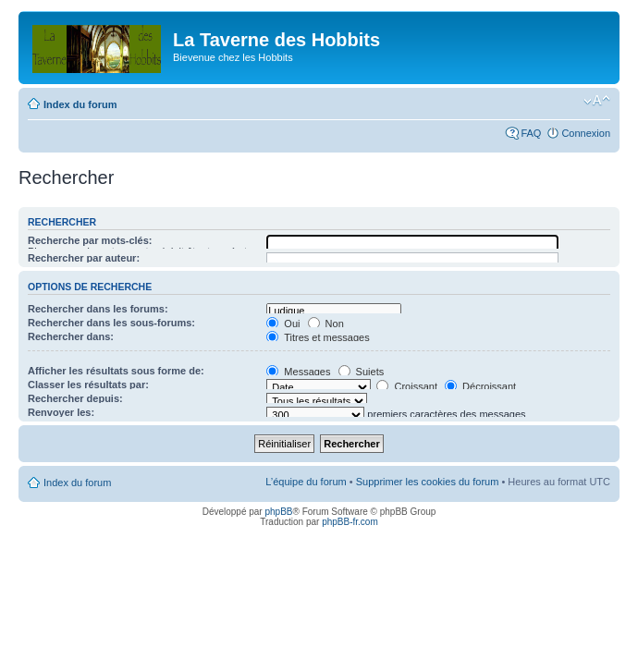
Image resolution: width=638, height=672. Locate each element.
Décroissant (480, 386)
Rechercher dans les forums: (98, 309)
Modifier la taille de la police (597, 101)
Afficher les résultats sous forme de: (116, 371)
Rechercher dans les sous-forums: (111, 323)
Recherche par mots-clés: (90, 240)
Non (326, 324)
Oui (283, 324)
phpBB (278, 512)
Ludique (333, 311)
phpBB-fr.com (350, 522)
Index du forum (80, 104)
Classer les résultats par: (88, 385)
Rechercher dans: (71, 336)
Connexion (586, 133)
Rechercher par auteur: (84, 258)
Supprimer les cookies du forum (428, 482)
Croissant (407, 386)
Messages (298, 372)
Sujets (362, 372)
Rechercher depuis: (75, 398)
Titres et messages (318, 337)
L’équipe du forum (306, 482)
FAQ (531, 133)
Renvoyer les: (61, 412)
